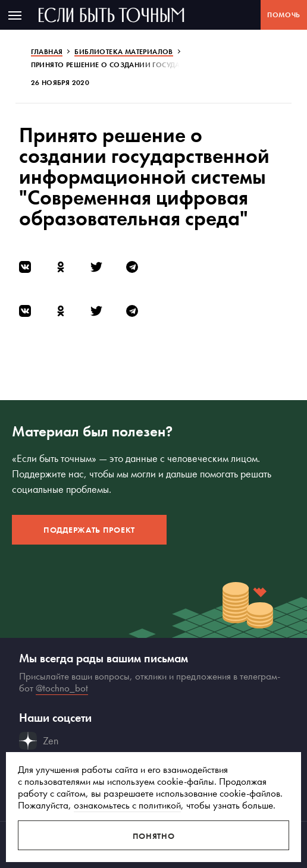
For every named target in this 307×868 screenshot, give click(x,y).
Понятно (154, 836)
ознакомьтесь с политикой (127, 805)
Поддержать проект (89, 530)
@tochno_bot (62, 688)
